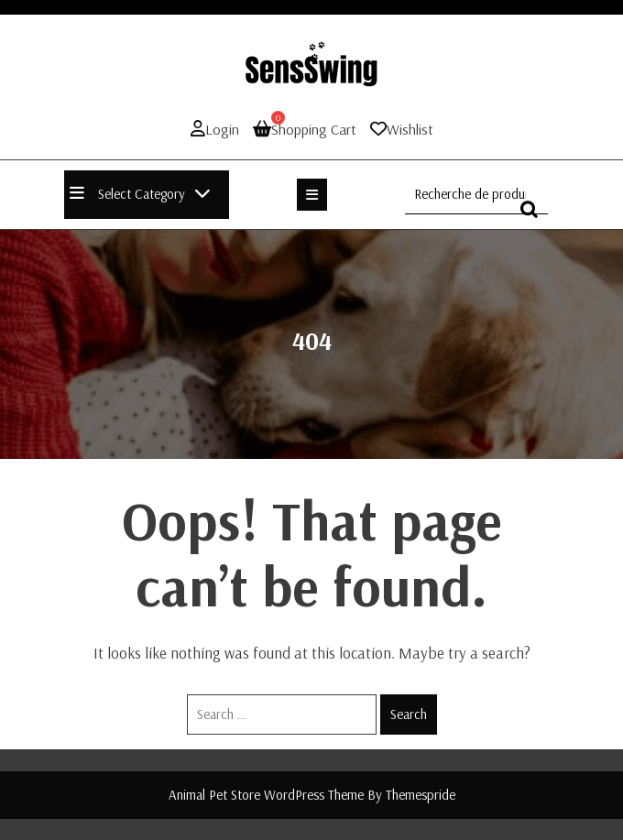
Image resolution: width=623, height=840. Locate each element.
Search (409, 714)
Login (215, 129)
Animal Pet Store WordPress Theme (266, 795)
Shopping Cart (305, 129)
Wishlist (410, 129)
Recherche (534, 218)
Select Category (140, 194)
